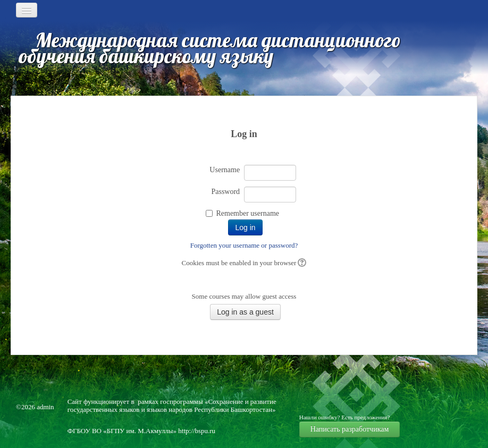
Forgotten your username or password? (244, 245)
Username (225, 170)
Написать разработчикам (350, 429)
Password (225, 192)
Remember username (247, 213)
